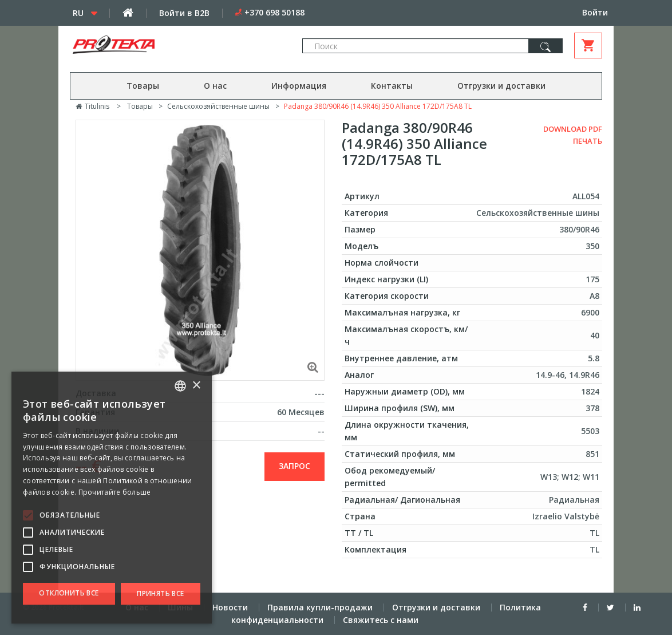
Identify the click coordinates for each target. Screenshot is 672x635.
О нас (215, 86)
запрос (295, 466)
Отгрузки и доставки (501, 86)
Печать (588, 141)
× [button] (196, 386)
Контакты (392, 86)
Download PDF (573, 129)
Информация (299, 86)
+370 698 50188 (274, 12)
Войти (595, 12)
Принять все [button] (160, 593)
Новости (230, 607)
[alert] (112, 498)
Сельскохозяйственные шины (218, 106)
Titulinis (92, 106)
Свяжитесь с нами (381, 620)
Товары (143, 86)
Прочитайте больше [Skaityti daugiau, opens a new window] (115, 492)
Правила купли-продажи (320, 607)
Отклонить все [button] (69, 593)
